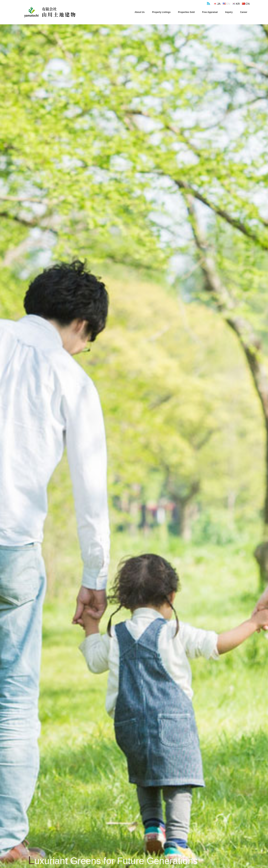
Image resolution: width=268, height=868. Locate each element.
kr (238, 4)
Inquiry (229, 12)
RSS (208, 3)
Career (244, 12)
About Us (140, 12)
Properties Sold (186, 12)
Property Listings (161, 12)
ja (219, 4)
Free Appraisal (210, 12)
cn (248, 4)
